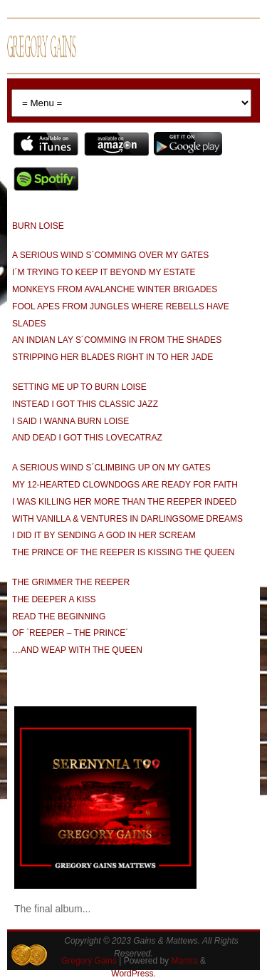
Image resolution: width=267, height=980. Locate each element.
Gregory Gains (89, 961)
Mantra (184, 961)
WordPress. (133, 974)
